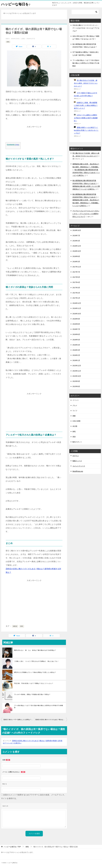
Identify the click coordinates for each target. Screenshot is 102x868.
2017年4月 (76, 282)
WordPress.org (78, 471)
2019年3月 (76, 241)
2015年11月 (77, 371)
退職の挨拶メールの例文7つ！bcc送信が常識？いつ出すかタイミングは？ (86, 130)
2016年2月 (76, 355)
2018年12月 (77, 246)
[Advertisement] (34, 134)
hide (17, 145)
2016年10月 (77, 314)
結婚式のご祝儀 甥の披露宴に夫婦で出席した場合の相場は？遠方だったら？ (86, 105)
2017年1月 (76, 298)
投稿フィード (77, 461)
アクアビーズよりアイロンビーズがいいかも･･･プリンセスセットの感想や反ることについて (86, 214)
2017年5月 (76, 277)
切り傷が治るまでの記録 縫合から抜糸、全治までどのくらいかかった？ (86, 83)
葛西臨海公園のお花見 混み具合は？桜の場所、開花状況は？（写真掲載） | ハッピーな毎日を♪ (86, 203)
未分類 (75, 426)
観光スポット (77, 442)
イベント (76, 400)
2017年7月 (76, 272)
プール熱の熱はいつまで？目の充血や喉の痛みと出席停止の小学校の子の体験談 (39, 707)
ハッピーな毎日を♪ (16, 4)
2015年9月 (76, 381)
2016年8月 (76, 324)
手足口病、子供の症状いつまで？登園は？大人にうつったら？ (34, 683)
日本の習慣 (76, 421)
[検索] (85, 12)
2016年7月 (76, 329)
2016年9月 (76, 319)
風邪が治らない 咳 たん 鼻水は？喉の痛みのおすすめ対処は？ (35, 650)
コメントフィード (79, 466)
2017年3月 (76, 288)
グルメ (75, 405)
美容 (74, 437)
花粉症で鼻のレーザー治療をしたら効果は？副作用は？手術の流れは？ (19, 720)
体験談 (15, 626)
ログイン (76, 456)
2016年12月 (77, 303)
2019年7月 (76, 236)
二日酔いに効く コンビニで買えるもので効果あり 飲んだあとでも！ (36, 661)
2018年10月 (77, 251)
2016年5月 (76, 340)
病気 (8, 42)
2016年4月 (76, 345)
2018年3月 (76, 262)
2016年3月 (76, 350)
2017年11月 (77, 267)
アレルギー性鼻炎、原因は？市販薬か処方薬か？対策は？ (32, 694)
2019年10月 (77, 230)
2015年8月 (76, 386)
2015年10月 (77, 376)
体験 (74, 416)
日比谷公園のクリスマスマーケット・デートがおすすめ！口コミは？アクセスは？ (86, 28)
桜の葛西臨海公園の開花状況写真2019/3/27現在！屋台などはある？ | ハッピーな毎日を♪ (86, 173)
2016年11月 (77, 308)
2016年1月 (76, 360)
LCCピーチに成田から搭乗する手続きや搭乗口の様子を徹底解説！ (86, 118)
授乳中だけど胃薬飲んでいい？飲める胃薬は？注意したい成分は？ (35, 672)
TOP (12, 847)
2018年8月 (76, 256)
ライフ (75, 411)
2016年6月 (76, 334)
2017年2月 (76, 293)
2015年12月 (77, 366)
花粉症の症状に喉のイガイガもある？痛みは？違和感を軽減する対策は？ (51, 720)
